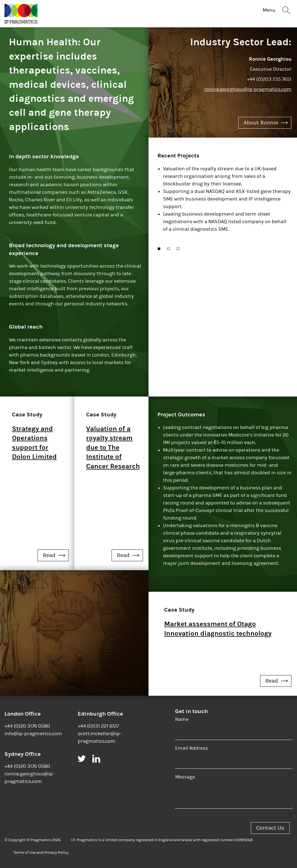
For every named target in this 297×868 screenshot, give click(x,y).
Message (185, 777)
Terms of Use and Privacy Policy (41, 853)
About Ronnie (266, 123)
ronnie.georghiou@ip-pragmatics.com (248, 89)
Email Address (191, 748)
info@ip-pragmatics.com (33, 734)
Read (54, 555)
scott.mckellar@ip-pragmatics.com (100, 737)
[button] (159, 249)
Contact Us (270, 828)
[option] (224, 201)
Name (182, 719)
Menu (269, 10)
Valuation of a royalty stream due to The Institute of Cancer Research (113, 447)
